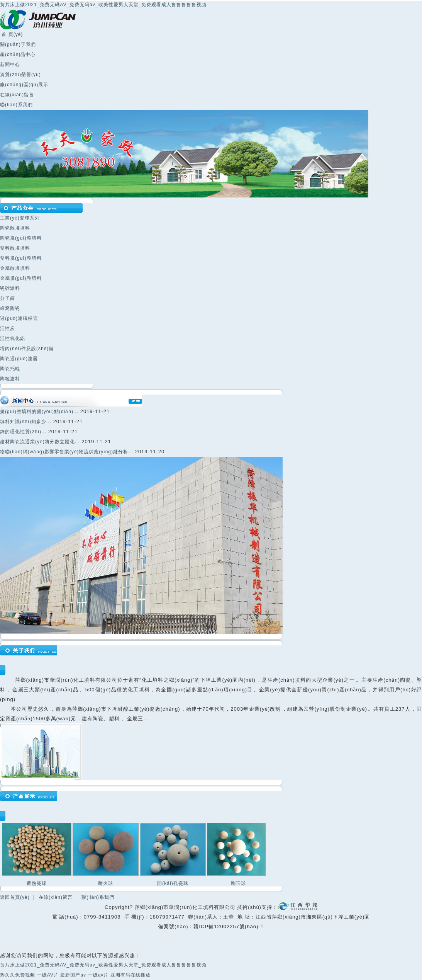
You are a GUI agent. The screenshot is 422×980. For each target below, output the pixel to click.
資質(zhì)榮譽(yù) (20, 75)
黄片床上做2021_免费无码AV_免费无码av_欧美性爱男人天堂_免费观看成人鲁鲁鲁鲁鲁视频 (103, 5)
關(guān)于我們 (18, 44)
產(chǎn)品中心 (18, 54)
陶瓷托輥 (10, 369)
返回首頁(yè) (15, 897)
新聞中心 (10, 65)
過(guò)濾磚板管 (19, 318)
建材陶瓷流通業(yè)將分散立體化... (40, 442)
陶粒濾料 (10, 379)
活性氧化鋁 (13, 339)
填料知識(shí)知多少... (26, 422)
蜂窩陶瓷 (10, 308)
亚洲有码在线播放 (130, 975)
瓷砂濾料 (10, 288)
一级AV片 (48, 975)
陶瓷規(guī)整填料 (21, 238)
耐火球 (106, 883)
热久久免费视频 (18, 975)
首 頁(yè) (11, 34)
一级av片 (98, 975)
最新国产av (73, 975)
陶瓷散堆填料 (15, 228)
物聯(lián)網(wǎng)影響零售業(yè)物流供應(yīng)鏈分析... (67, 452)
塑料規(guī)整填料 (21, 258)
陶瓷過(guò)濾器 (19, 359)
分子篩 (8, 298)
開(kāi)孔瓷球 (173, 883)
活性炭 (8, 328)
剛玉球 (238, 883)
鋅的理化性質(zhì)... (23, 432)
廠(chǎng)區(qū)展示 (24, 85)
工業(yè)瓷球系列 (20, 218)
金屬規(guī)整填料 (21, 278)
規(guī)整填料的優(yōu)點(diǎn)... (39, 412)
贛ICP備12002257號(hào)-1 (228, 926)
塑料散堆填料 (15, 248)
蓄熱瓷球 (37, 883)
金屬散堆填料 (15, 268)
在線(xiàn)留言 (17, 95)
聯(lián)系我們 (16, 105)
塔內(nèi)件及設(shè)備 (27, 349)
